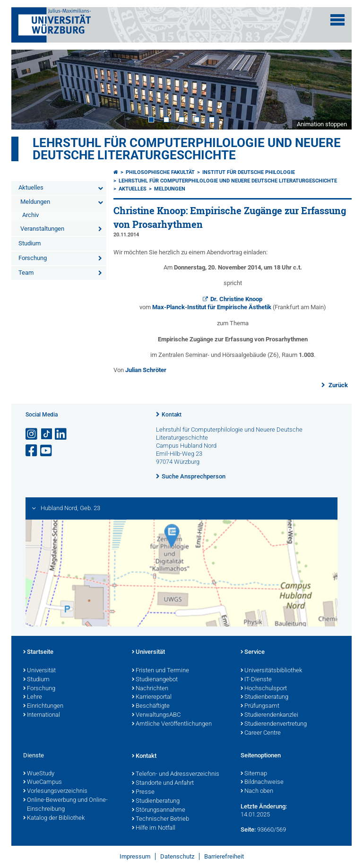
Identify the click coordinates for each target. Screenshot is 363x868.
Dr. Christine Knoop (236, 299)
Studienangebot (155, 680)
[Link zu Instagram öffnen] (32, 434)
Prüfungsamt (260, 706)
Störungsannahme (159, 810)
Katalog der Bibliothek (54, 818)
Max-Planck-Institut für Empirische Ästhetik (212, 307)
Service (253, 652)
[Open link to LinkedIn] (61, 434)
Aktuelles (31, 187)
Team (26, 273)
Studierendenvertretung (274, 724)
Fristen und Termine (160, 671)
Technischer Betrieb (160, 819)
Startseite (38, 652)
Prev (28, 89)
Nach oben (257, 791)
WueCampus (43, 782)
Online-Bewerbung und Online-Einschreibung (65, 805)
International (42, 715)
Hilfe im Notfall (154, 828)
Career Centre (261, 733)
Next (335, 89)
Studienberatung (264, 697)
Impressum (135, 856)
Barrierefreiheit (224, 856)
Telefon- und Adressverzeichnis (176, 774)
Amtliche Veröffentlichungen (172, 724)
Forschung (33, 258)
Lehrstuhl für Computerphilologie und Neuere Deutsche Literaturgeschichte (187, 149)
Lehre (33, 697)
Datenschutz (177, 856)
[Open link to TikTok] (47, 434)
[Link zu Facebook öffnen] (32, 451)
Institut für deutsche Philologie (249, 172)
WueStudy (39, 774)
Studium (30, 243)
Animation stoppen (322, 124)
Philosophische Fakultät (160, 172)
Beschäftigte (151, 706)
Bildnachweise (262, 782)
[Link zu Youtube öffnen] (47, 451)
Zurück (337, 385)
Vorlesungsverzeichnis (55, 791)
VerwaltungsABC (156, 715)
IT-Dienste (256, 680)
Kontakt (172, 415)
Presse (143, 792)
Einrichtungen (43, 706)
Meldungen (35, 202)
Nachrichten (150, 689)
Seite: (248, 829)
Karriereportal (152, 697)
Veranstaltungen (42, 229)
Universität (39, 671)
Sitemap (254, 774)
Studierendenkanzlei (269, 715)
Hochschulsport (264, 689)
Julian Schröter (146, 370)
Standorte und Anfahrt (163, 783)
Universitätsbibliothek (271, 671)
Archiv (30, 215)
